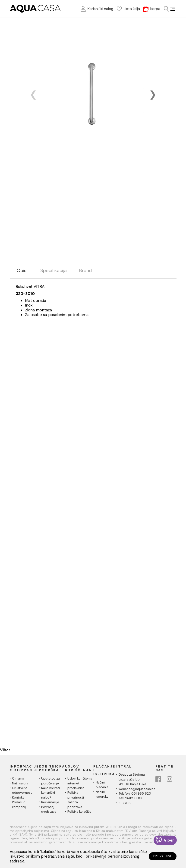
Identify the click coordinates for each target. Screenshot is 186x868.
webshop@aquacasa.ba (137, 789)
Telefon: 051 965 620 (135, 793)
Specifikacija (54, 271)
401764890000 (131, 798)
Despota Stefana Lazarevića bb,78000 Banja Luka (132, 779)
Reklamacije (50, 802)
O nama (18, 778)
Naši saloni (20, 783)
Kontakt (18, 797)
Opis (22, 271)
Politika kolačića (79, 812)
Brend (85, 271)
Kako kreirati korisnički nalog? (50, 793)
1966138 (125, 803)
